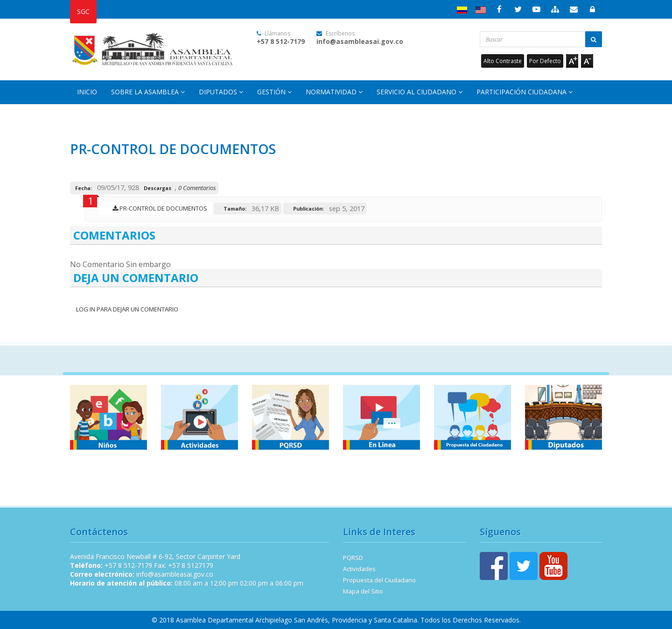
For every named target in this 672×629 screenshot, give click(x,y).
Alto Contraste (503, 61)
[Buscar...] (541, 39)
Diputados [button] (221, 92)
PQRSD (353, 558)
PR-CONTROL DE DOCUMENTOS (157, 208)
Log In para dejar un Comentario (126, 309)
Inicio (87, 92)
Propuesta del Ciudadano (379, 580)
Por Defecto (545, 61)
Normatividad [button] (334, 92)
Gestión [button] (274, 92)
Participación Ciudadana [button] (525, 92)
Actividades (359, 569)
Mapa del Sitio (363, 591)
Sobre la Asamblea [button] (148, 92)
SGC (83, 11)
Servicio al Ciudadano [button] (420, 92)
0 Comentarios (197, 188)
